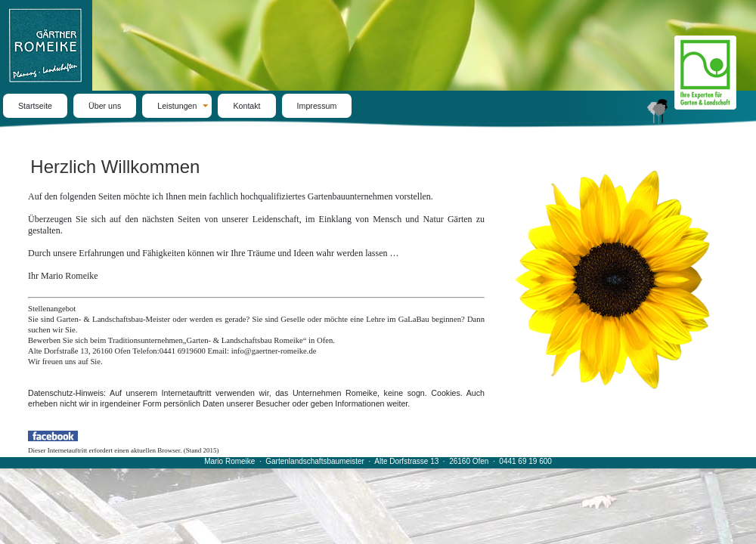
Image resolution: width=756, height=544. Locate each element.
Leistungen (177, 106)
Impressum (317, 106)
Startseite (35, 106)
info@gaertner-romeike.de (274, 351)
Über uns (105, 106)
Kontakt (246, 106)
